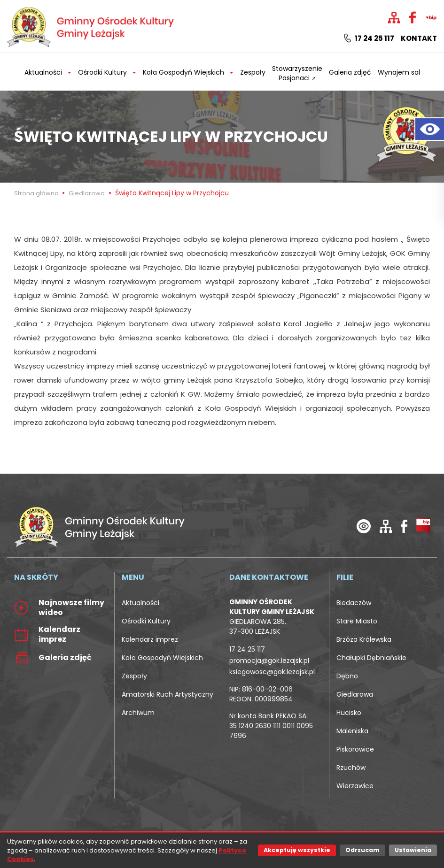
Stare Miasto (357, 621)
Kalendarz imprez (150, 639)
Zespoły (253, 72)
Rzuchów (351, 768)
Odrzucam (362, 850)
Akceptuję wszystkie (297, 850)
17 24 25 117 (369, 38)
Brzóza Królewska (364, 639)
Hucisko (349, 713)
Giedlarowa (87, 193)
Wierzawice (355, 786)
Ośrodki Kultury (146, 621)
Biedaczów (354, 603)
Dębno (347, 676)
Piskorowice (355, 749)
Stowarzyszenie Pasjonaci (297, 73)
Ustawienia (413, 850)
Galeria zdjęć (350, 72)
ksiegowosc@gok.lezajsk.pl (272, 672)
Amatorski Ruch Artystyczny (167, 694)
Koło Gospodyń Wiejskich (162, 658)
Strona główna (37, 193)
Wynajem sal (399, 72)
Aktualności (140, 603)
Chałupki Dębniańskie (371, 658)
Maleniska (352, 731)
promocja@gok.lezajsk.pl (269, 661)
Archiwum (138, 713)
